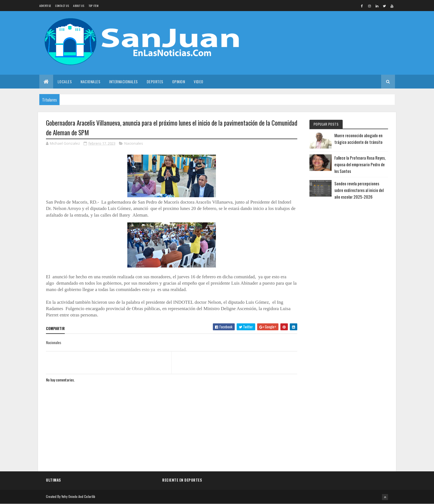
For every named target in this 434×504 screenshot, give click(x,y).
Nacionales (90, 81)
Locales (65, 81)
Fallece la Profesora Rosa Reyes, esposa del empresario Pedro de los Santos (360, 164)
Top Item (94, 6)
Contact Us (62, 6)
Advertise (45, 6)
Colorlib (90, 496)
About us (79, 6)
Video (199, 81)
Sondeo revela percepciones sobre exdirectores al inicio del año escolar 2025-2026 (359, 190)
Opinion (179, 81)
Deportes (155, 81)
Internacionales (123, 81)
